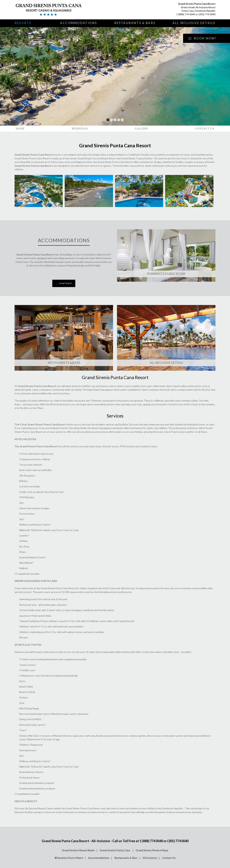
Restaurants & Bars (135, 23)
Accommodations (79, 23)
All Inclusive (150, 858)
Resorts (23, 23)
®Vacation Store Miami (69, 858)
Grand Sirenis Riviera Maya (152, 850)
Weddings (80, 129)
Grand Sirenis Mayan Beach (78, 850)
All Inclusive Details (194, 23)
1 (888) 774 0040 (186, 14)
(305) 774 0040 (207, 14)
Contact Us (205, 129)
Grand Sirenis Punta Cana (115, 850)
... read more (64, 283)
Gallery (142, 129)
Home (20, 129)
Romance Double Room (166, 274)
